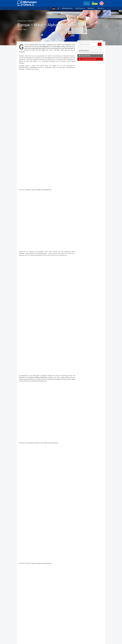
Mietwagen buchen (67, 8)
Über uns (101, 8)
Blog (85, 55)
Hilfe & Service (80, 8)
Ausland (20, 29)
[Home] (27, 3)
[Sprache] (54, 8)
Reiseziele (91, 8)
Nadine (22, 21)
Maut (25, 29)
